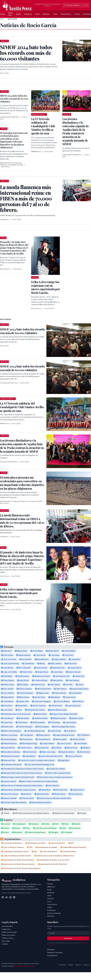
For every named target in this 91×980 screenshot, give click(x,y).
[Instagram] (10, 897)
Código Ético (6, 929)
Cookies (70, 965)
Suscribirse (68, 938)
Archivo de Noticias (54, 913)
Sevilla (19, 14)
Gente (37, 14)
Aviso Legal (6, 941)
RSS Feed (51, 916)
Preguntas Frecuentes (55, 952)
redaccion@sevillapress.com (25, 966)
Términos (78, 965)
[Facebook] (3, 897)
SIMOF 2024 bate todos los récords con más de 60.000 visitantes (14, 99)
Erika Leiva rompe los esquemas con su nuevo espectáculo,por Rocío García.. (45, 287)
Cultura (77, 14)
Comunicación (66, 14)
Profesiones (51, 910)
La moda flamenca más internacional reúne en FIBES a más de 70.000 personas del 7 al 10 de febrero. (22, 521)
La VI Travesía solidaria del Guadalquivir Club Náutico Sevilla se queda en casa (43, 126)
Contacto (5, 944)
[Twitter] (7, 897)
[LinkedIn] (14, 897)
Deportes (46, 14)
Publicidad (51, 950)
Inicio (2, 19)
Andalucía (28, 14)
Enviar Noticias (52, 955)
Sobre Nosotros (7, 926)
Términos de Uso (8, 938)
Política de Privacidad (9, 932)
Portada (50, 884)
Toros (55, 14)
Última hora (10, 14)
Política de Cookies (8, 935)
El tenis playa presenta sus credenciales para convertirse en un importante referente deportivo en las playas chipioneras (14, 140)
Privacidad (62, 965)
